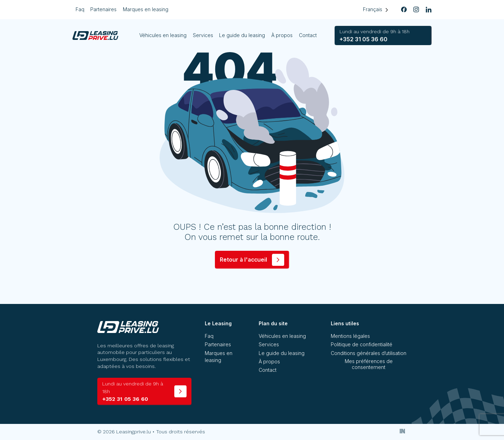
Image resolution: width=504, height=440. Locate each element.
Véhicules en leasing (163, 35)
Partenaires (103, 9)
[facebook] (404, 10)
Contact (308, 35)
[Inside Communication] (403, 431)
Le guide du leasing (242, 35)
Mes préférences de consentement (369, 364)
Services (203, 35)
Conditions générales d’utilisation (369, 353)
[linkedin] (428, 10)
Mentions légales (350, 336)
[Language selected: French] (375, 10)
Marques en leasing (146, 9)
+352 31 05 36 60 (374, 36)
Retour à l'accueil (243, 260)
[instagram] (416, 10)
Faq (80, 9)
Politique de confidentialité (362, 344)
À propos (282, 35)
